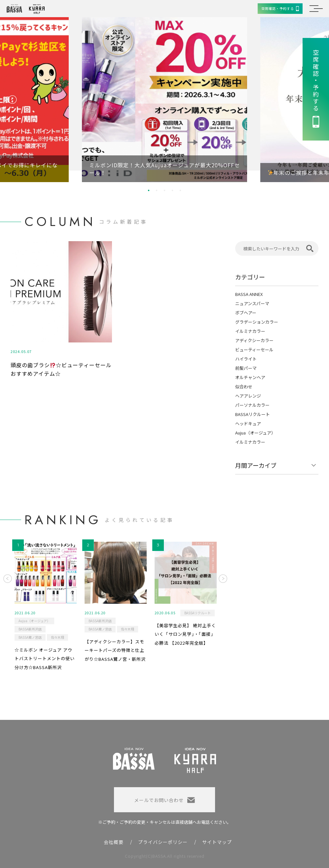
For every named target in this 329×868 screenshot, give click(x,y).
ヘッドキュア (248, 423)
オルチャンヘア (250, 377)
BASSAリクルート (253, 414)
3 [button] (164, 190)
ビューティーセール (254, 350)
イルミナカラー (250, 331)
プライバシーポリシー (163, 842)
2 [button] (157, 190)
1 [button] (149, 190)
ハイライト (246, 359)
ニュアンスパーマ (252, 303)
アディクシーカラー (254, 340)
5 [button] (180, 190)
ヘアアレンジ (248, 396)
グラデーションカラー (257, 322)
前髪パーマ (246, 368)
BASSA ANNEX (249, 294)
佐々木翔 (57, 637)
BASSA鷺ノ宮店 (30, 637)
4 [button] (172, 190)
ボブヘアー (246, 313)
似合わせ (244, 386)
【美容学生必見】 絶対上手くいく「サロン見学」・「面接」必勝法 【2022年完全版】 (185, 634)
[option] (164, 100)
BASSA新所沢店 (30, 629)
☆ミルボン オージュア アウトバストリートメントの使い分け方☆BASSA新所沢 (45, 659)
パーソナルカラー (252, 405)
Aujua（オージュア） (255, 433)
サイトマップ (217, 842)
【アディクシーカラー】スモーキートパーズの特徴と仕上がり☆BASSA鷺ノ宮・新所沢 (115, 650)
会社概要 (114, 842)
